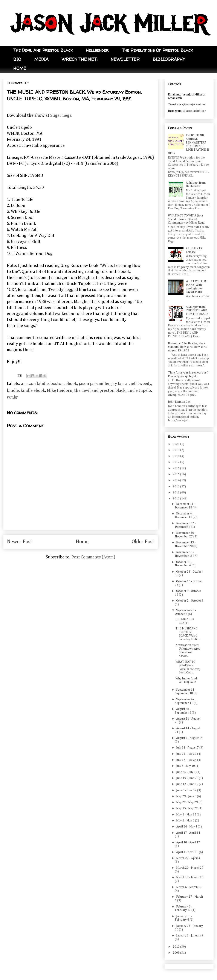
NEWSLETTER (125, 59)
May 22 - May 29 (187, 802)
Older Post (143, 542)
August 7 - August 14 (189, 738)
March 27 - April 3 (188, 858)
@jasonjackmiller (194, 104)
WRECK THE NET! (80, 59)
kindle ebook (33, 390)
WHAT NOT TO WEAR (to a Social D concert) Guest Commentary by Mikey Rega (186, 219)
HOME (20, 68)
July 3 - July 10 (186, 766)
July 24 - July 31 (187, 754)
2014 (177, 480)
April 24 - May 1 (187, 827)
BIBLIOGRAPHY (169, 59)
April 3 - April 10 (188, 852)
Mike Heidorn (60, 390)
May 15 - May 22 (187, 808)
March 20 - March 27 (190, 868)
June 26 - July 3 (186, 772)
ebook (71, 384)
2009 (177, 953)
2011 (177, 499)
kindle (13, 390)
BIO (17, 59)
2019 (177, 450)
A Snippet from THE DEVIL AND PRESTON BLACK (197, 311)
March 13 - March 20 (190, 877)
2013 (177, 487)
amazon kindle (35, 384)
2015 (177, 474)
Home (82, 542)
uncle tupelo (139, 390)
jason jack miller (94, 384)
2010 (177, 947)
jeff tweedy (141, 384)
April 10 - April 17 (188, 842)
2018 (177, 456)
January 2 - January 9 (190, 936)
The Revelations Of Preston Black (157, 50)
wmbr (12, 397)
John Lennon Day (179, 402)
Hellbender (97, 50)
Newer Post (20, 542)
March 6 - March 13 (189, 887)
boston (57, 384)
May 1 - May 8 (186, 821)
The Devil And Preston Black (43, 50)
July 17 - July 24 (187, 760)
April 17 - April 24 (188, 833)
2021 (177, 444)
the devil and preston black (100, 390)
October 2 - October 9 (190, 601)
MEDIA (41, 59)
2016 (177, 468)
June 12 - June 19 (188, 784)
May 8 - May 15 (186, 815)
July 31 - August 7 (188, 748)
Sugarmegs (61, 115)
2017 (177, 462)
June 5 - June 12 (187, 790)
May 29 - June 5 (187, 796)
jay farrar (120, 384)
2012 (177, 493)
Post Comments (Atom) (93, 557)
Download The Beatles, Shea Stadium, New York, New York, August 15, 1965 (188, 347)
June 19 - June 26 (188, 778)
